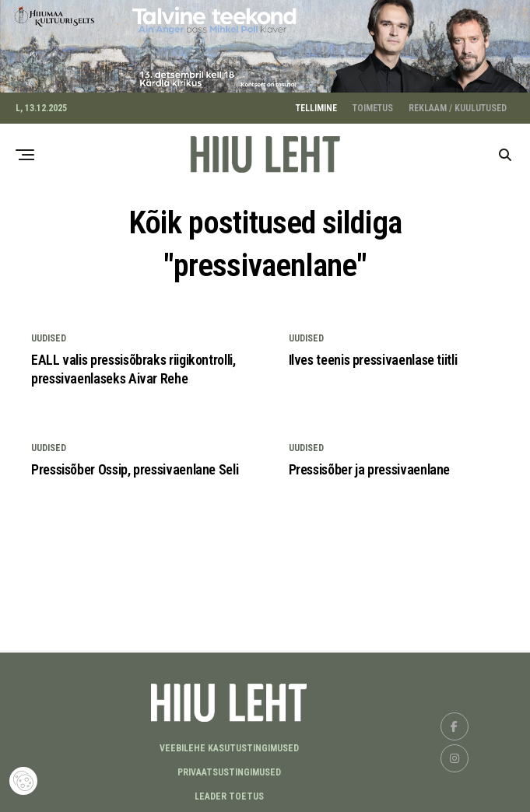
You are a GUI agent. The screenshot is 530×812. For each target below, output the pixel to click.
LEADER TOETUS (229, 793)
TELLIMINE (316, 104)
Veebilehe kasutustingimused (229, 745)
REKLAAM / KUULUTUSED (458, 104)
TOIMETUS (373, 104)
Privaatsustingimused (229, 769)
